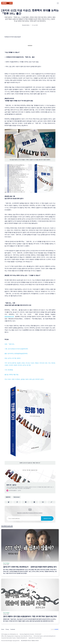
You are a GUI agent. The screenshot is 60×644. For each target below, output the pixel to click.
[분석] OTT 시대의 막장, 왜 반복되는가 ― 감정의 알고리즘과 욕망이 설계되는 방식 (30, 567)
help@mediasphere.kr (22, 638)
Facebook (13, 629)
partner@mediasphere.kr (49, 636)
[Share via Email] (43, 502)
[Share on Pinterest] (34, 502)
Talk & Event (17, 497)
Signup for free (47, 518)
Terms (3, 629)
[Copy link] (51, 502)
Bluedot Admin (26, 25)
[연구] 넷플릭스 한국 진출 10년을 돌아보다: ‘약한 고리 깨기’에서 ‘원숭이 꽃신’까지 (30, 616)
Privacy (7, 629)
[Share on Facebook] (17, 502)
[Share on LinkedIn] (26, 502)
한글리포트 (8, 497)
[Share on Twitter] (9, 502)
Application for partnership (35, 638)
